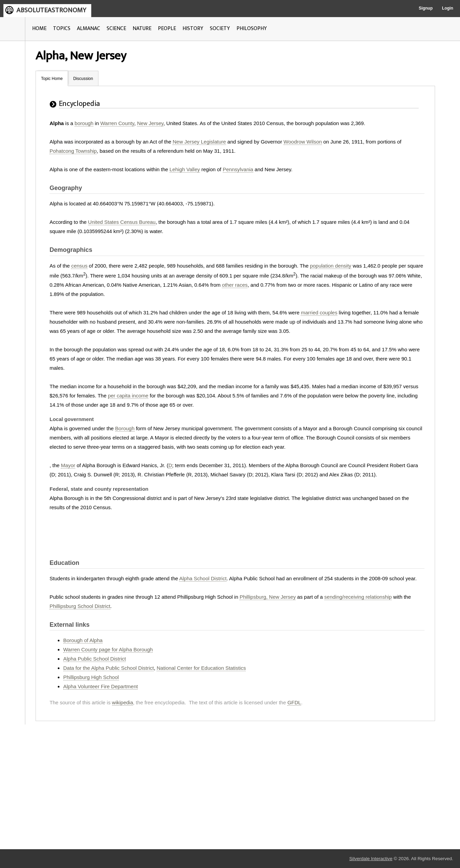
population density (331, 266)
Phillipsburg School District (80, 606)
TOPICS (62, 29)
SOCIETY (220, 29)
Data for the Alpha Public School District (109, 668)
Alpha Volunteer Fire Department (100, 686)
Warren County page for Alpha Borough (108, 649)
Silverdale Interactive (371, 859)
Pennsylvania (238, 169)
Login (448, 8)
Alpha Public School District (94, 659)
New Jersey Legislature (199, 142)
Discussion (83, 79)
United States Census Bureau (122, 222)
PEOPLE (167, 29)
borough (84, 123)
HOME (39, 29)
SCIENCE (116, 29)
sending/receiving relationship (358, 597)
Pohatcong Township (73, 151)
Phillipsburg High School (91, 677)
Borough (125, 428)
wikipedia (123, 702)
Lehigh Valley (185, 169)
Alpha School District (203, 578)
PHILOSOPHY (252, 29)
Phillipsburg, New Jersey (268, 597)
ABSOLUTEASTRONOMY (51, 10)
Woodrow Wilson (303, 142)
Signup (426, 8)
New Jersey (150, 123)
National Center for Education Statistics (201, 668)
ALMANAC (89, 29)
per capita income (128, 396)
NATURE (142, 29)
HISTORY (193, 29)
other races (235, 285)
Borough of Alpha (83, 640)
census (79, 266)
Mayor (68, 465)
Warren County (117, 123)
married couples (319, 313)
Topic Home (52, 79)
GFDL (294, 702)
